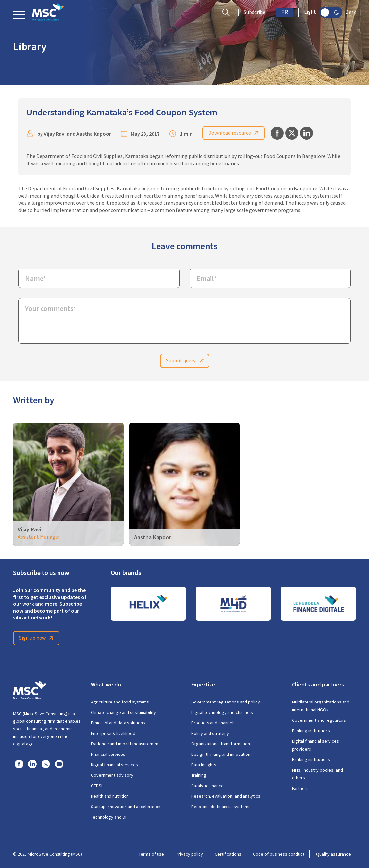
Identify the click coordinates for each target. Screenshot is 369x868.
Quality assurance (334, 854)
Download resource (235, 133)
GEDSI (97, 786)
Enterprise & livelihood (113, 733)
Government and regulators (319, 720)
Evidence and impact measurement (125, 744)
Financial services (108, 754)
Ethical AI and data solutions (118, 723)
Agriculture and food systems (120, 702)
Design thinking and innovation (221, 754)
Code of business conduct (279, 854)
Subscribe (255, 12)
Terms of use (151, 854)
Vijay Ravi (55, 134)
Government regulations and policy (226, 702)
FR (285, 12)
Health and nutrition (110, 796)
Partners (300, 788)
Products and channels (213, 723)
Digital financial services (114, 765)
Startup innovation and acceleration (126, 807)
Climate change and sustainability (123, 712)
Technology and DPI (110, 817)
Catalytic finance (207, 786)
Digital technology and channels (222, 712)
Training (199, 775)
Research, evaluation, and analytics (226, 796)
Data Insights (204, 765)
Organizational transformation (221, 744)
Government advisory (112, 775)
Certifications (228, 854)
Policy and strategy (210, 733)
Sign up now (37, 638)
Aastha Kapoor (94, 134)
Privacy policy (189, 854)
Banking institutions (311, 731)
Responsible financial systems (221, 807)
